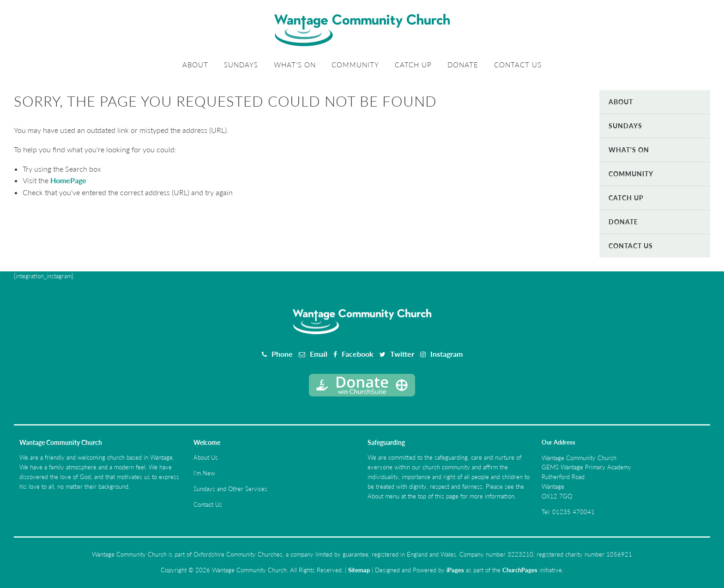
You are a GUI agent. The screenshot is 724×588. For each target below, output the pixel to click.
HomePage (68, 180)
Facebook (358, 354)
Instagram (446, 354)
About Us (206, 457)
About (195, 65)
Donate (463, 65)
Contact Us (518, 65)
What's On (295, 65)
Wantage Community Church (61, 442)
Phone (282, 354)
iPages (455, 570)
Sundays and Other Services (230, 489)
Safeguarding (386, 442)
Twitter (402, 354)
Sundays (241, 65)
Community (355, 65)
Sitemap (359, 570)
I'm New (204, 473)
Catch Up (413, 65)
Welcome (207, 442)
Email (319, 354)
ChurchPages (520, 570)
